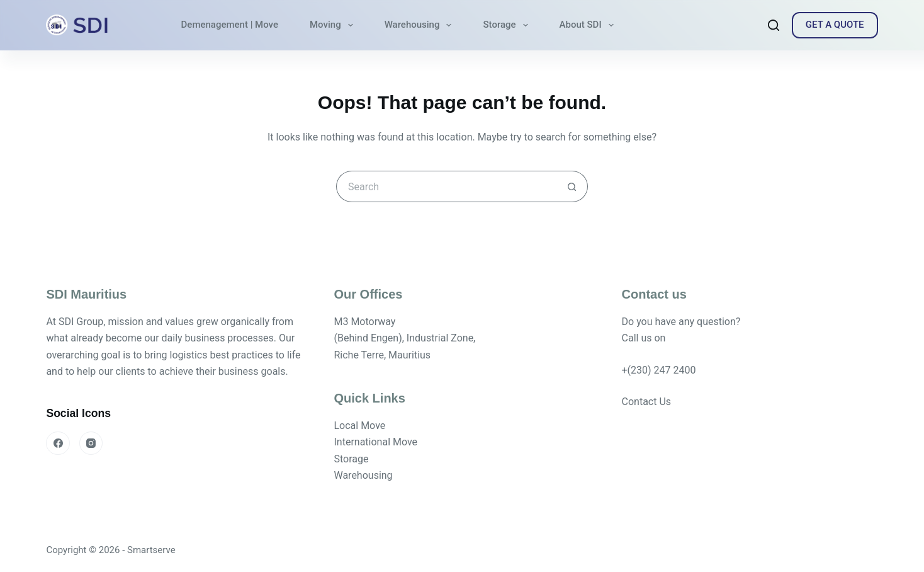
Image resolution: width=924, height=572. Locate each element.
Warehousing (421, 25)
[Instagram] (91, 443)
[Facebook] (58, 443)
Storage (508, 25)
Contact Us (647, 402)
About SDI (589, 25)
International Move (375, 442)
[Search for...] (446, 186)
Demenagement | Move (230, 25)
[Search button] (572, 186)
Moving (334, 25)
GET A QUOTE (835, 25)
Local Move (359, 426)
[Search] (774, 25)
